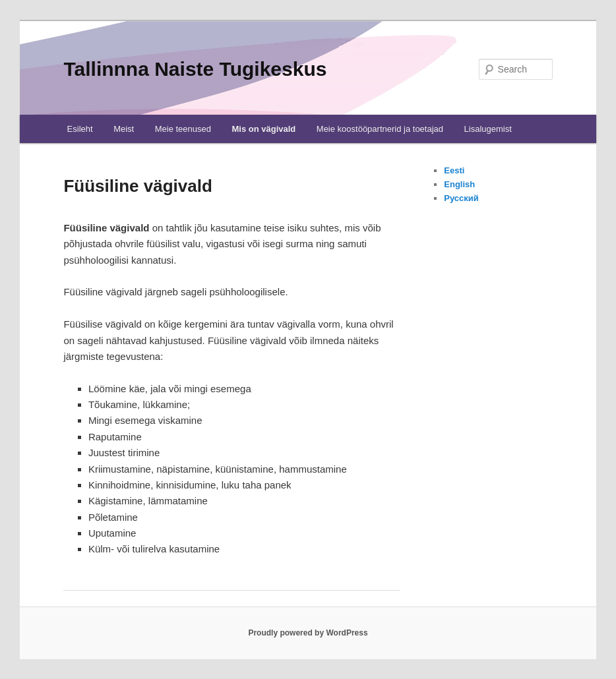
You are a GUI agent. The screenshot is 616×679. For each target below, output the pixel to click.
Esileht (80, 129)
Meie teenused (183, 129)
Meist (124, 129)
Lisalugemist (488, 129)
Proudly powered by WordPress (308, 633)
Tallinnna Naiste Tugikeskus (195, 69)
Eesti (454, 170)
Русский (461, 198)
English (459, 184)
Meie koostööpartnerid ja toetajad (380, 129)
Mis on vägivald (263, 129)
